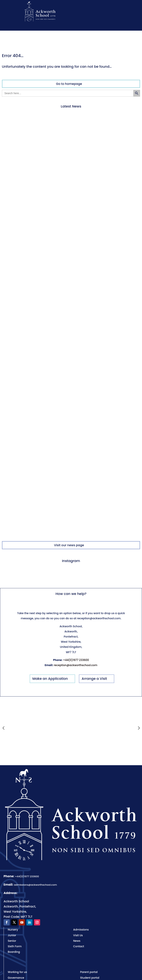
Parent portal (89, 972)
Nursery (13, 930)
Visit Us (78, 935)
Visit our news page (69, 545)
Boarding (14, 952)
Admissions (81, 930)
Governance (16, 978)
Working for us (17, 972)
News (77, 941)
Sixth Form (15, 946)
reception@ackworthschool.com (76, 665)
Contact (79, 946)
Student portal (90, 978)
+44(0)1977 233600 (76, 660)
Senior (12, 941)
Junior (12, 935)
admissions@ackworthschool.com (35, 885)
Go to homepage (69, 84)
